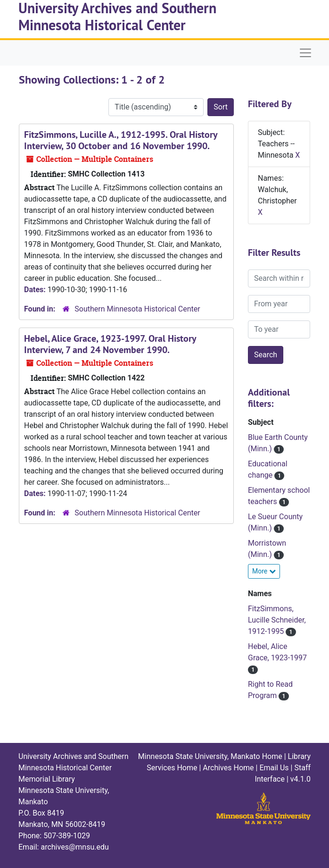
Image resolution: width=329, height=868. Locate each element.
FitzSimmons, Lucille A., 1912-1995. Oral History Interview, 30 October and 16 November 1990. (121, 140)
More (264, 571)
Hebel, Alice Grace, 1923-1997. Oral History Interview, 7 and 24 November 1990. (110, 344)
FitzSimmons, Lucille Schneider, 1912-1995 (277, 620)
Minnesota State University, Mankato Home (210, 756)
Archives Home (228, 768)
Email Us (274, 768)
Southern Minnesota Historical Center (137, 309)
